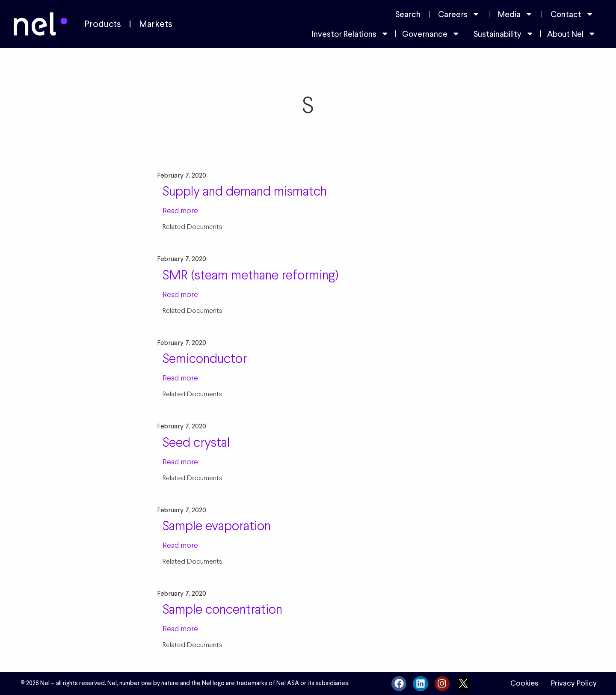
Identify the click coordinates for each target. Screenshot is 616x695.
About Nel (572, 34)
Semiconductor (205, 358)
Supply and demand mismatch (245, 191)
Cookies (524, 683)
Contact (572, 14)
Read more (180, 210)
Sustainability (504, 34)
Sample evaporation (217, 526)
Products (103, 24)
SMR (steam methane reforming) (251, 275)
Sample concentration (222, 609)
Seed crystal (196, 442)
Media (515, 14)
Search (408, 14)
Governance (431, 34)
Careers (459, 14)
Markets (156, 24)
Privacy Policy (574, 683)
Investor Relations (350, 34)
